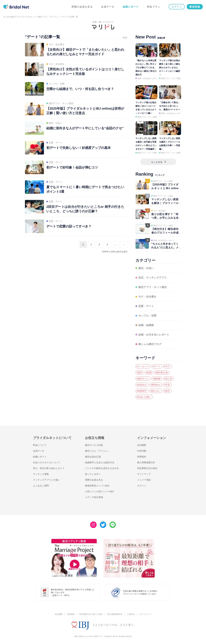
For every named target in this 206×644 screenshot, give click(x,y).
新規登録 (195, 7)
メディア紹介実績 (94, 497)
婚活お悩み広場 (93, 457)
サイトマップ (144, 474)
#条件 (167, 391)
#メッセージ (143, 366)
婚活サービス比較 (94, 445)
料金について (40, 445)
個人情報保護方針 (146, 462)
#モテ (167, 366)
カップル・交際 (147, 316)
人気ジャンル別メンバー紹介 (100, 491)
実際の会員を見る (82, 7)
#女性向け (142, 385)
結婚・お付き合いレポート (154, 335)
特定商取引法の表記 (147, 468)
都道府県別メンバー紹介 (97, 486)
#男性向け (155, 385)
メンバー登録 (144, 480)
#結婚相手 (142, 391)
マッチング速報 (41, 474)
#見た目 (168, 379)
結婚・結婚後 (146, 325)
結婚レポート (131, 7)
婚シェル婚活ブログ (150, 344)
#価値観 (157, 379)
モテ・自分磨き (147, 297)
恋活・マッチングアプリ (153, 278)
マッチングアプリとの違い (47, 480)
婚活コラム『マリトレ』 (49, 17)
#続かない (155, 391)
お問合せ (131, 614)
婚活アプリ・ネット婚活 (171, 78)
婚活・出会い (146, 268)
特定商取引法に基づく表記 (91, 614)
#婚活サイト (143, 379)
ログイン (177, 7)
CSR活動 (142, 451)
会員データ (108, 7)
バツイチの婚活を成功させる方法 (102, 468)
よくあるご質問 (41, 486)
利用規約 (142, 457)
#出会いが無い (144, 397)
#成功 (140, 372)
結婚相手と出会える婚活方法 (100, 462)
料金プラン (154, 7)
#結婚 (149, 372)
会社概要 (142, 445)
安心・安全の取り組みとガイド (49, 468)
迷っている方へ (93, 474)
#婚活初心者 (161, 372)
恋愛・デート (146, 306)
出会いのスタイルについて (47, 462)
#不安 (167, 385)
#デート (157, 366)
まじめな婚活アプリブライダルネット (20, 17)
